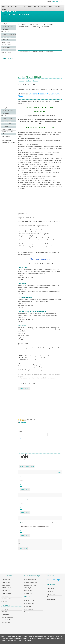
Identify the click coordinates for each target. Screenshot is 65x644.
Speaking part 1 (7, 47)
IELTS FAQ (10, 6)
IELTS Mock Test (6, 137)
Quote (27, 489)
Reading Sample (6, 24)
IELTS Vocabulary (29, 604)
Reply (22, 489)
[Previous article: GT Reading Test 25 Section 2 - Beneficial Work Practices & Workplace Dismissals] (55, 426)
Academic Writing (7, 118)
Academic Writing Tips (30, 585)
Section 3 (36, 81)
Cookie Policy (50, 589)
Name (20, 432)
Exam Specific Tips (6, 620)
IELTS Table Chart (6, 585)
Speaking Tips (28, 593)
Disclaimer (50, 597)
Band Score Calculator (7, 617)
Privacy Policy (51, 591)
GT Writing (6, 127)
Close (25, 548)
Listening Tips (28, 591)
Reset (57, 2)
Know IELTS (5, 609)
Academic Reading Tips (31, 582)
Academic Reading (8, 26)
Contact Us (57, 6)
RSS (60, 472)
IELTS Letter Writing (7, 593)
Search (4, 10)
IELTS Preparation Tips (30, 580)
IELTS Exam (19, 6)
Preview (22, 467)
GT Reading (6, 29)
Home (3, 6)
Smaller (61, 2)
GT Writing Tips (28, 588)
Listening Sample (6, 43)
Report (20, 548)
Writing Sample (5, 32)
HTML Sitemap (51, 600)
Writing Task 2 (7, 40)
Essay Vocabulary (6, 140)
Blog (51, 6)
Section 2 (28, 81)
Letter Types (28, 612)
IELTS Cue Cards (29, 606)
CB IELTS (4, 612)
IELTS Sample (28, 6)
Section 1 (21, 81)
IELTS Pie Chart (6, 591)
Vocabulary (44, 6)
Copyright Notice (51, 594)
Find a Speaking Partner (9, 134)
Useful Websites (6, 623)
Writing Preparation (6, 116)
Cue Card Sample (6, 53)
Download (36, 6)
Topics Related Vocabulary (8, 142)
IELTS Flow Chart (6, 588)
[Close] (19, 541)
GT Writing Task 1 (8, 37)
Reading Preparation (7, 108)
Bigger (53, 2)
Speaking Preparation (7, 132)
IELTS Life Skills (29, 609)
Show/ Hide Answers (24, 389)
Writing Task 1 (7, 121)
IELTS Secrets (5, 614)
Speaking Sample (6, 45)
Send (27, 467)
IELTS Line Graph (6, 582)
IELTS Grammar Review (31, 601)
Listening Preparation (7, 129)
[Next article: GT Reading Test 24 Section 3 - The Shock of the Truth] (60, 426)
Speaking (4, 55)
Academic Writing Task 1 (9, 34)
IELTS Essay (5, 596)
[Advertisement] (9, 83)
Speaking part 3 (7, 50)
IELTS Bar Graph (6, 580)
